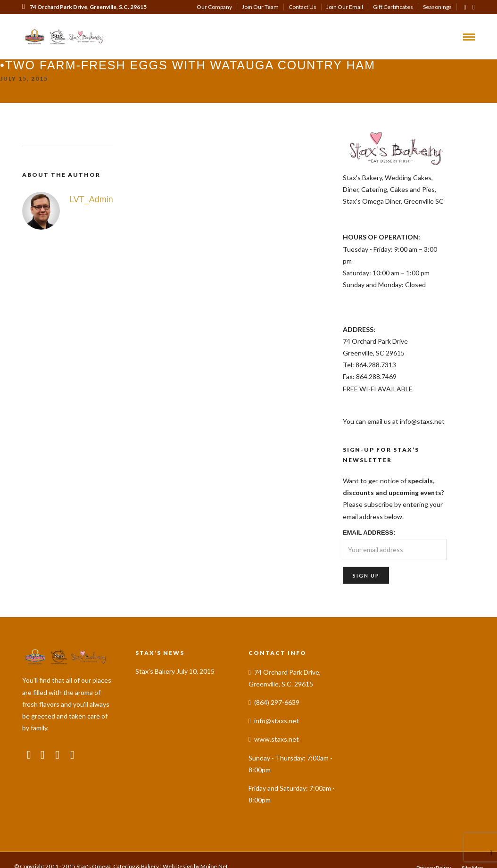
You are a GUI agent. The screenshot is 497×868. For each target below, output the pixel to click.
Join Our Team (260, 7)
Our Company (214, 7)
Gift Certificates (393, 7)
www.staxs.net (277, 732)
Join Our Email (345, 7)
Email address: (369, 525)
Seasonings (437, 7)
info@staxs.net (277, 714)
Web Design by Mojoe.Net (195, 859)
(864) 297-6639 (46, 21)
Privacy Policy (434, 861)
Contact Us (302, 7)
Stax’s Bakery (155, 664)
